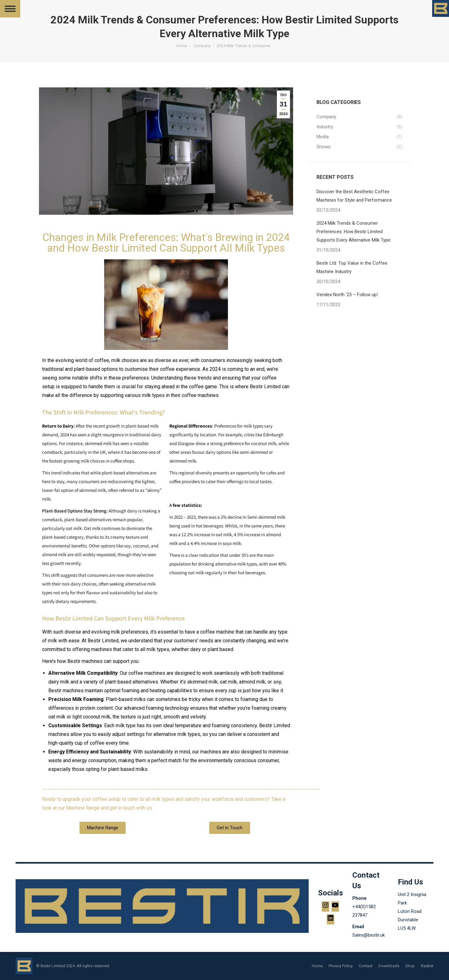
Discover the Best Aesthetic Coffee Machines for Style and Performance (354, 196)
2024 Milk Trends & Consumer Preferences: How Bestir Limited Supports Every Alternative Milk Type (353, 232)
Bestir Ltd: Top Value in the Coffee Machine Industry (352, 267)
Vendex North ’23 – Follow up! (347, 295)
